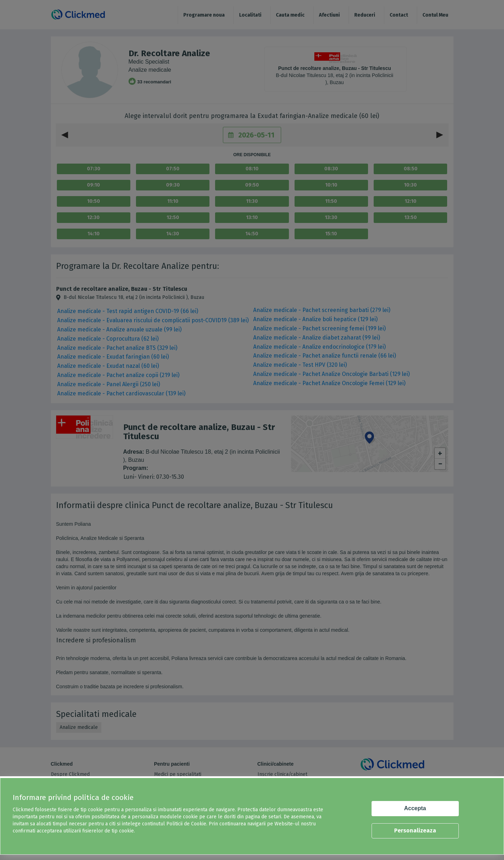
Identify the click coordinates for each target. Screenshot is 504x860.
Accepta (415, 808)
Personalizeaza (415, 830)
